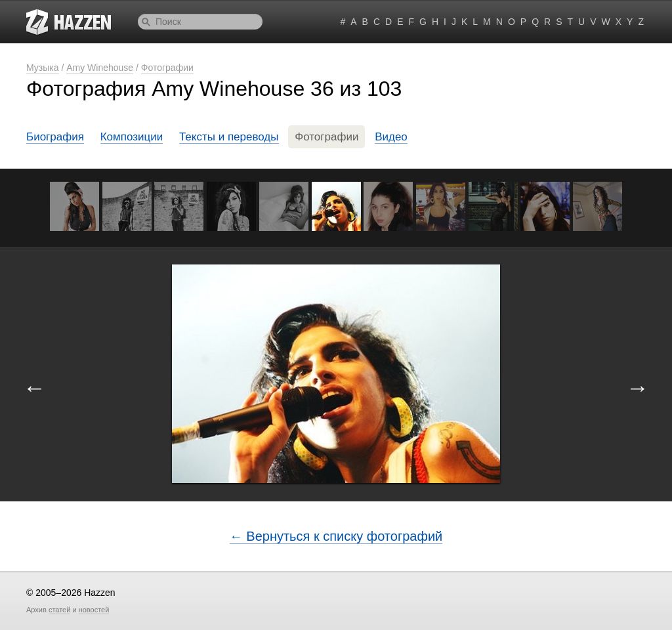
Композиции (132, 137)
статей (59, 610)
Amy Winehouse (100, 68)
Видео (391, 137)
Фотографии (167, 68)
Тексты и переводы (229, 137)
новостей (94, 610)
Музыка (43, 68)
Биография (55, 137)
